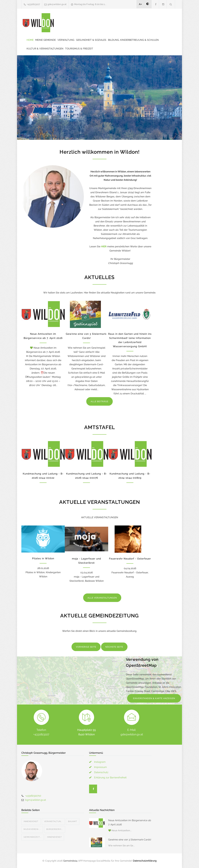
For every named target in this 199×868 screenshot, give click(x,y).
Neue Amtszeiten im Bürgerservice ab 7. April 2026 (130, 822)
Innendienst (31, 821)
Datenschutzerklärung (145, 861)
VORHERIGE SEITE (86, 647)
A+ (140, 4)
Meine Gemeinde (45, 40)
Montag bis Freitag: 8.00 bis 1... (90, 4)
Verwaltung (66, 40)
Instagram (100, 762)
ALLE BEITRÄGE (99, 401)
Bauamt (73, 821)
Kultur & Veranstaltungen (45, 49)
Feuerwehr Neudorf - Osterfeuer (130, 559)
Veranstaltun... (53, 821)
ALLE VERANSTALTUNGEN (102, 598)
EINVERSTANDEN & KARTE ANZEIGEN (154, 698)
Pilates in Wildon (43, 558)
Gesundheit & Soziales (91, 40)
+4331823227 (33, 4)
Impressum (100, 767)
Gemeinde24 (70, 861)
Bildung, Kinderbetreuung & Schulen (133, 40)
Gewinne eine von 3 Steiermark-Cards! (130, 840)
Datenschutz (101, 772)
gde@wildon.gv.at (57, 4)
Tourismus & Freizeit (79, 49)
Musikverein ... (32, 829)
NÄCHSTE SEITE (114, 647)
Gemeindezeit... (32, 837)
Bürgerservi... (55, 829)
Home (30, 40)
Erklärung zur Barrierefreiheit (110, 777)
